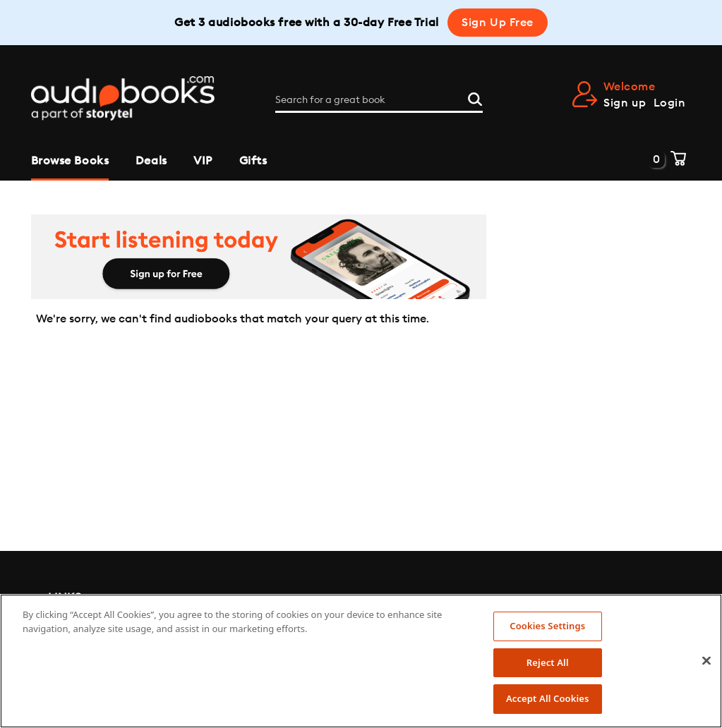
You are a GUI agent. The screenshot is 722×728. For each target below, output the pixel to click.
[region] (361, 661)
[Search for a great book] (379, 100)
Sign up (625, 103)
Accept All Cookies (548, 698)
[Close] (706, 661)
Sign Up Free (498, 23)
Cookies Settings (547, 626)
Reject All (548, 662)
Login (670, 103)
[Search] (475, 97)
